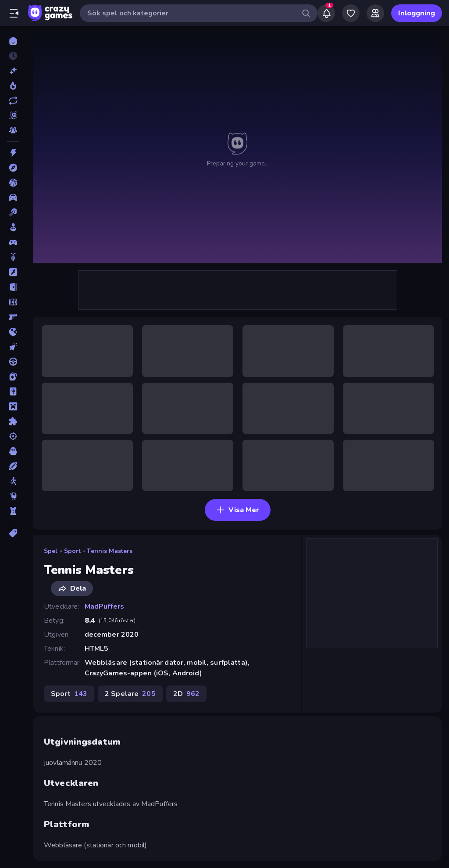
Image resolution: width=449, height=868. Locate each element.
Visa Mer (238, 510)
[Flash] (13, 272)
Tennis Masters (110, 551)
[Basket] (13, 183)
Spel (51, 551)
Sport (73, 551)
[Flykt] (13, 287)
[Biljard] (13, 212)
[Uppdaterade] (13, 100)
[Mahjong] (13, 391)
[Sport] (13, 466)
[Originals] (13, 115)
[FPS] (13, 317)
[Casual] (13, 227)
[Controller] (13, 242)
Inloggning (417, 13)
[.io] (13, 332)
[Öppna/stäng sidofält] (14, 13)
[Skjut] (13, 436)
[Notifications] (326, 13)
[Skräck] (13, 451)
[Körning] (13, 362)
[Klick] (13, 347)
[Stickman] (13, 481)
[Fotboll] (13, 302)
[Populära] (13, 86)
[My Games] (351, 13)
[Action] (13, 153)
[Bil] (13, 197)
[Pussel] (13, 421)
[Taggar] (13, 533)
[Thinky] (13, 496)
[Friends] (375, 13)
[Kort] (13, 377)
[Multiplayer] (13, 130)
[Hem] (13, 41)
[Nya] (13, 71)
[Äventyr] (13, 168)
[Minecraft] (13, 406)
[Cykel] (13, 257)
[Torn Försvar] (13, 511)
